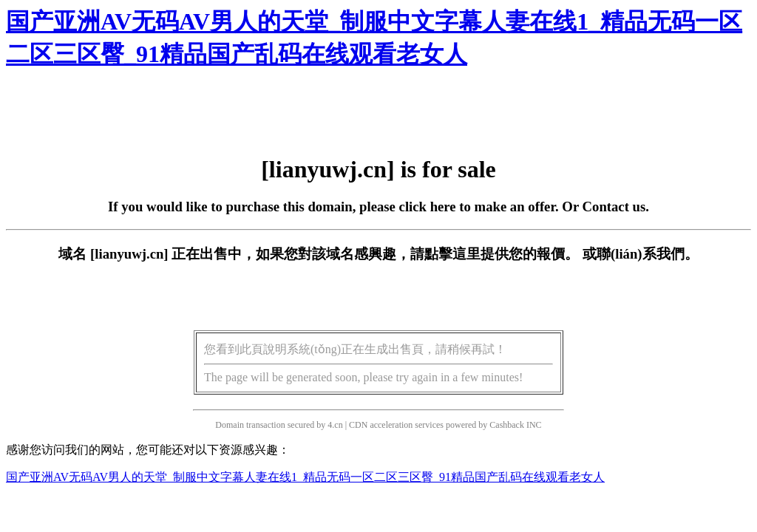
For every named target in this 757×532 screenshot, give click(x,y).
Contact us (614, 207)
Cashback (507, 425)
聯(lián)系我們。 (648, 254)
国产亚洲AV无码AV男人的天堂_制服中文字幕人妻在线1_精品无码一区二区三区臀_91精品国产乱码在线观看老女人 (305, 477)
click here (428, 207)
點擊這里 (452, 254)
